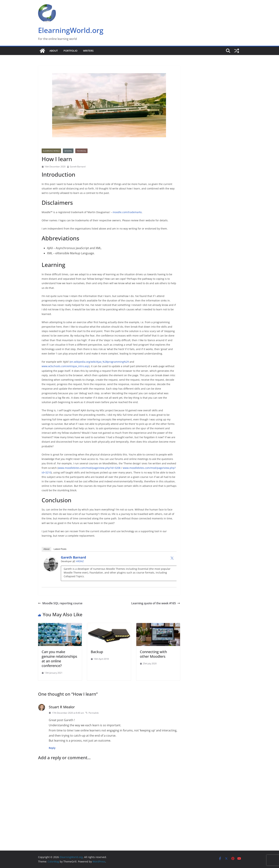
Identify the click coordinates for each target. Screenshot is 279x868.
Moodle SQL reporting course (60, 603)
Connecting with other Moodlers (153, 654)
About (54, 51)
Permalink (92, 713)
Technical (81, 151)
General (68, 151)
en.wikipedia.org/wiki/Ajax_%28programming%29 (100, 362)
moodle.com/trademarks (127, 212)
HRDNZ (80, 561)
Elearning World (51, 151)
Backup (97, 652)
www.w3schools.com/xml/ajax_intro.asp (65, 366)
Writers (88, 51)
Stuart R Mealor (62, 707)
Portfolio (70, 51)
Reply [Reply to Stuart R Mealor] (52, 748)
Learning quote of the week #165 (156, 603)
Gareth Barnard (78, 167)
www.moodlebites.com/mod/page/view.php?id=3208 (89, 468)
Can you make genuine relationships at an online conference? (59, 659)
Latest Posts (60, 549)
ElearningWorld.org (71, 30)
